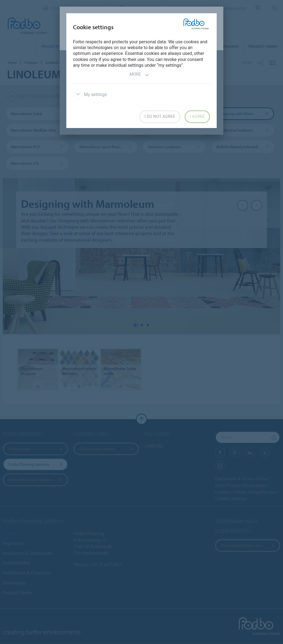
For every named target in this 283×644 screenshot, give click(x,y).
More (139, 75)
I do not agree (160, 116)
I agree (197, 116)
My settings (90, 95)
